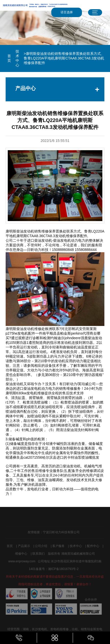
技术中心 (17, 58)
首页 (9, 58)
